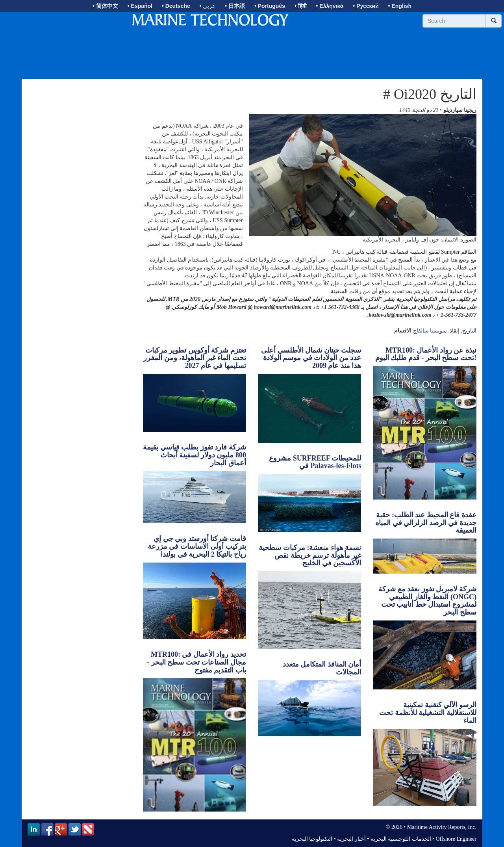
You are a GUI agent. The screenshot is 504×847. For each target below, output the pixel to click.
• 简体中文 (105, 6)
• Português (270, 6)
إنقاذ (455, 331)
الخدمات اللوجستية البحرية (401, 839)
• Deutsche (176, 6)
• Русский (366, 6)
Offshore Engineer (456, 839)
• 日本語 (235, 6)
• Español (140, 6)
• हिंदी (301, 6)
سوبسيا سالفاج (430, 331)
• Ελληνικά (330, 6)
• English (400, 6)
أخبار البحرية (351, 839)
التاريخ (469, 331)
